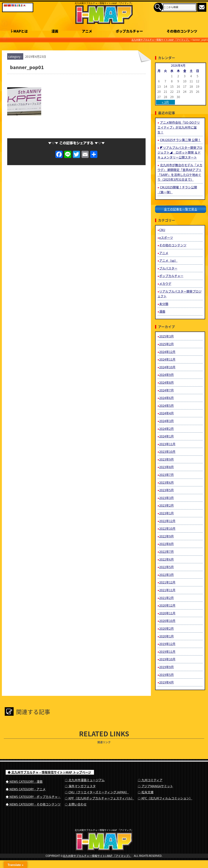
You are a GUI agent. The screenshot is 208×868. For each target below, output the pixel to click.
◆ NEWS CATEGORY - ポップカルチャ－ (33, 797)
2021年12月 (167, 582)
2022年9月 (166, 536)
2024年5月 (166, 405)
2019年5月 (166, 675)
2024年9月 (166, 375)
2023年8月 (166, 467)
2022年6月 (166, 559)
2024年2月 (166, 429)
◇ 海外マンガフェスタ (80, 786)
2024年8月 (166, 382)
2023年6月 (166, 482)
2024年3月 (166, 421)
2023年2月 (166, 505)
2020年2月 (166, 628)
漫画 (162, 311)
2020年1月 (166, 636)
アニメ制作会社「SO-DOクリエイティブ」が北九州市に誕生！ (179, 127)
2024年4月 (166, 413)
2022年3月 (166, 575)
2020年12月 (167, 605)
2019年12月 (167, 644)
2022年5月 (166, 567)
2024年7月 (166, 390)
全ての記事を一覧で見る (181, 209)
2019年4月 (166, 682)
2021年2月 (166, 598)
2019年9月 (166, 667)
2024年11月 (167, 359)
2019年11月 (167, 652)
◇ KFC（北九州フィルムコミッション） (165, 798)
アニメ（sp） (168, 260)
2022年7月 (166, 552)
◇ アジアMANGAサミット (155, 786)
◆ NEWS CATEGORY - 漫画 (24, 781)
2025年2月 (166, 344)
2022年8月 (166, 544)
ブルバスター (168, 268)
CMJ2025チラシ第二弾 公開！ (180, 140)
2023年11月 (167, 444)
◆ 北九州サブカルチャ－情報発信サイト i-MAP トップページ (49, 772)
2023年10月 (167, 452)
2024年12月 (167, 352)
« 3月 (165, 102)
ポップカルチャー (171, 276)
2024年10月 (167, 367)
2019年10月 (167, 659)
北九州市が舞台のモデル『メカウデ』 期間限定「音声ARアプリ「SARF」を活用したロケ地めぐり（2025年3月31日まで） (180, 172)
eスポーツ (166, 238)
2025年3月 (166, 336)
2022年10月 (167, 528)
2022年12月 (167, 521)
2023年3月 (166, 498)
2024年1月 (166, 436)
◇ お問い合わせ (76, 804)
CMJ (162, 230)
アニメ (164, 253)
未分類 (164, 304)
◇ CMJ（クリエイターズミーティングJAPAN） (97, 792)
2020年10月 (167, 621)
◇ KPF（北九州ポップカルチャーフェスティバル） (99, 798)
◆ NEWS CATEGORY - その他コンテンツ (33, 804)
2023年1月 (166, 513)
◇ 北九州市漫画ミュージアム (85, 780)
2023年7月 (166, 475)
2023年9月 (166, 459)
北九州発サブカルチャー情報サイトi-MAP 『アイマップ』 (97, 863)
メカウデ (165, 284)
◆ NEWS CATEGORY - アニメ (26, 789)
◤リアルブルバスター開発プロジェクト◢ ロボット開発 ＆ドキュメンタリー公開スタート (180, 152)
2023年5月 (166, 490)
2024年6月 (166, 398)
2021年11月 (167, 590)
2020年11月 (167, 613)
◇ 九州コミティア (150, 780)
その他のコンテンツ (173, 245)
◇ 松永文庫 (146, 792)
